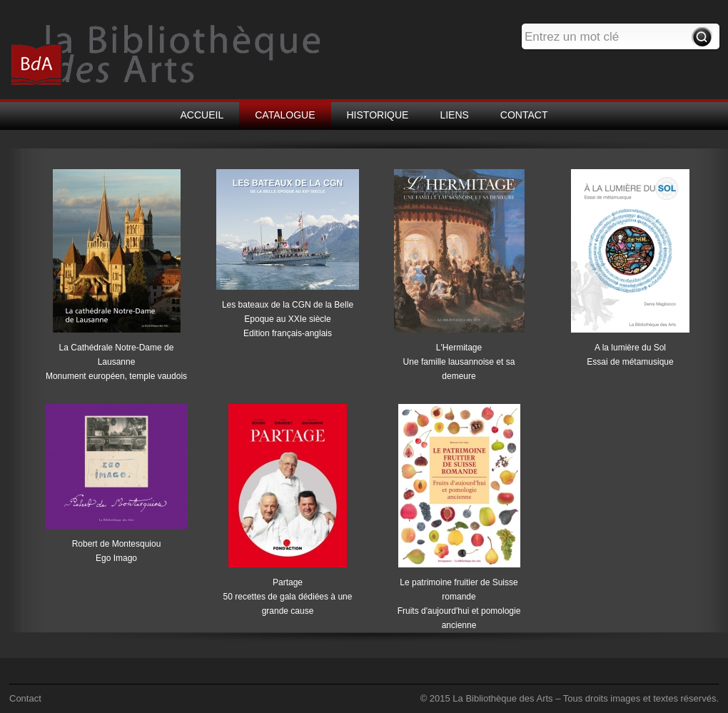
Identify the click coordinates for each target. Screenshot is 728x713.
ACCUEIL (202, 115)
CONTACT (524, 115)
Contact (25, 698)
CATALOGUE (285, 115)
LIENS (454, 115)
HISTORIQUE (378, 115)
